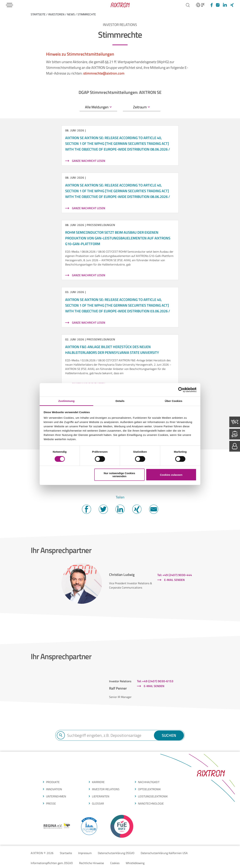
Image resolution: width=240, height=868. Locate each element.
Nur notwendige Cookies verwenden (119, 475)
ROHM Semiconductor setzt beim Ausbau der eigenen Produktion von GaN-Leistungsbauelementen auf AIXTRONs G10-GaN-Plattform (118, 238)
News (71, 14)
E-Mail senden (174, 580)
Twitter (103, 509)
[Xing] (232, 5)
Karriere (98, 782)
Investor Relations (106, 789)
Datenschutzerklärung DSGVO (116, 853)
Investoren (56, 14)
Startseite (66, 853)
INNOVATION (54, 789)
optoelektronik (149, 789)
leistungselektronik (153, 796)
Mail (154, 509)
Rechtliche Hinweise (92, 863)
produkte (53, 782)
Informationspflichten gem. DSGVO (52, 863)
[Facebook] (211, 5)
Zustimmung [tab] (67, 401)
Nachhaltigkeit (149, 782)
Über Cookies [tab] (174, 401)
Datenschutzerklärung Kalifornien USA (164, 853)
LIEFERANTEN (101, 796)
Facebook (86, 509)
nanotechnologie (151, 803)
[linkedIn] (225, 5)
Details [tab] (120, 401)
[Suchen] (188, 5)
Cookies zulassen (171, 475)
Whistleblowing (135, 863)
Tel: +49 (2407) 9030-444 (175, 575)
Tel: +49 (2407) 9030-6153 (155, 681)
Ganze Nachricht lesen (89, 161)
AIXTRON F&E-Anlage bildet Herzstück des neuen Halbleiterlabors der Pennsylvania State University (112, 350)
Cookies (115, 863)
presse (51, 803)
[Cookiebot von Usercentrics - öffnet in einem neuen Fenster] (181, 390)
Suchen (169, 735)
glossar (98, 803)
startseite (38, 14)
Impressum (85, 853)
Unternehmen (56, 796)
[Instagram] (218, 5)
